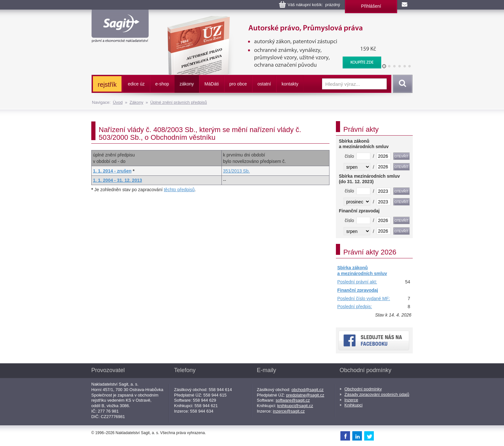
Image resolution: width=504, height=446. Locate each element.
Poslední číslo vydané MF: (364, 299)
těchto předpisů (179, 190)
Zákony (136, 102)
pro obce (238, 84)
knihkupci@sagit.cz (295, 406)
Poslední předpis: (355, 307)
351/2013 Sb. (236, 171)
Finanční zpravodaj (358, 290)
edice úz (136, 84)
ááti (212, 84)
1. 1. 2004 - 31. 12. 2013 (117, 180)
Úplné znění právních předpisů (178, 102)
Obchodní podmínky (363, 389)
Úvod (118, 102)
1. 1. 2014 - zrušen (112, 171)
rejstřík (107, 85)
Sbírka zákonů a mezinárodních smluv (362, 271)
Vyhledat (401, 84)
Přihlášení (371, 6)
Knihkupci (354, 405)
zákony (187, 84)
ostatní (264, 84)
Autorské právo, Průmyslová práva (270, 19)
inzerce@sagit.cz (289, 411)
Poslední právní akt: (357, 282)
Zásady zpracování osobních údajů (377, 394)
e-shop (162, 84)
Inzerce (351, 400)
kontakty (290, 84)
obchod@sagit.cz (308, 390)
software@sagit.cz (293, 400)
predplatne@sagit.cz (305, 395)
